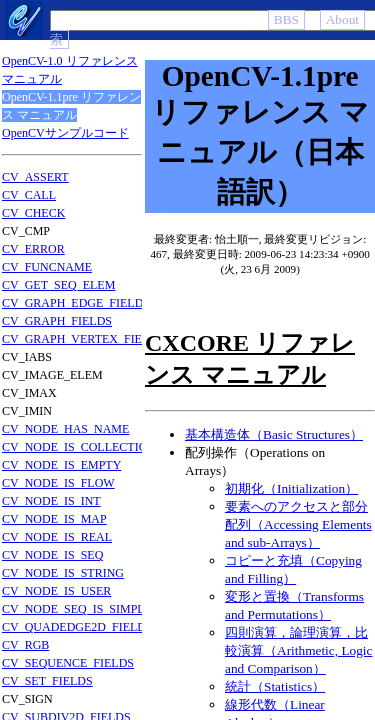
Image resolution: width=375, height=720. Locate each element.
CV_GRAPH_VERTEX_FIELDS (83, 339)
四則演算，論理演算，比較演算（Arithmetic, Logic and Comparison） (299, 650)
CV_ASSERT (35, 177)
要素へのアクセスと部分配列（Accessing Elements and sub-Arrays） (298, 524)
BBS (286, 19)
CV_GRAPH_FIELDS (57, 321)
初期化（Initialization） (291, 488)
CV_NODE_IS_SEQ (52, 555)
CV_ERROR (33, 249)
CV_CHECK (33, 213)
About (342, 19)
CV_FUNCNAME (47, 267)
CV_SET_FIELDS (47, 681)
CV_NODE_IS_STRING (63, 573)
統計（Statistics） (275, 686)
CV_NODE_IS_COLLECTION (79, 447)
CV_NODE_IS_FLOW (58, 483)
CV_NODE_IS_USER (56, 591)
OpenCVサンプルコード (65, 133)
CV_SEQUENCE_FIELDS (68, 663)
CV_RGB (25, 645)
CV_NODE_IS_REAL (57, 537)
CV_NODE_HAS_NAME (65, 429)
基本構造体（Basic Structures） (274, 434)
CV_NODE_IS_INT (51, 501)
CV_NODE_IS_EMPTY (61, 465)
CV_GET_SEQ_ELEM (58, 285)
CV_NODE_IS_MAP (54, 519)
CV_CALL (29, 195)
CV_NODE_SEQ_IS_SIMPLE (77, 609)
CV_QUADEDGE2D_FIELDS (77, 627)
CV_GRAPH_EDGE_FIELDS (76, 303)
